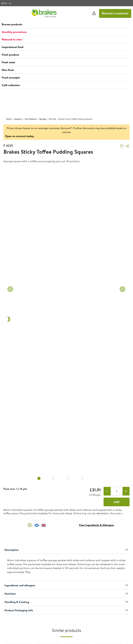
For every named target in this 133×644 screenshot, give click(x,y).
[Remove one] (107, 491)
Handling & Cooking (66, 602)
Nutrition (66, 594)
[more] (7, 3)
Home (9, 119)
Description (66, 550)
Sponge (43, 119)
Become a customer (115, 13)
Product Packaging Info (66, 610)
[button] (66, 24)
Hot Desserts (31, 119)
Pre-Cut (52, 119)
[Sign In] (94, 13)
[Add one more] (126, 491)
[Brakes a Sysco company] (44, 13)
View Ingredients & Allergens (96, 525)
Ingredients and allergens (66, 585)
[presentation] (66, 568)
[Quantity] (117, 491)
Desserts (18, 119)
